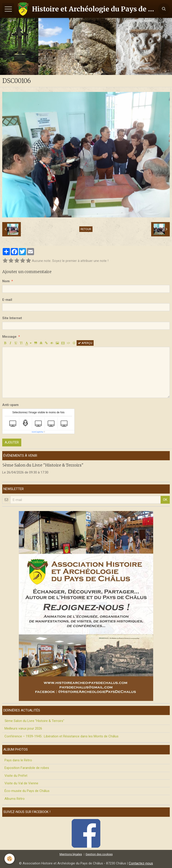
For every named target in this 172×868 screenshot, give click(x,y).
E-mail (7, 300)
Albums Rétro (15, 799)
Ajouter (12, 442)
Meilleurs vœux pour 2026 (23, 728)
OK (165, 500)
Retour (86, 229)
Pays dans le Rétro (18, 760)
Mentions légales (71, 854)
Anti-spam (10, 405)
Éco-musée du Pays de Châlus (27, 791)
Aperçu (85, 343)
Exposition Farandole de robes (27, 768)
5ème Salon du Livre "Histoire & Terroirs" (43, 465)
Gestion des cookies (99, 854)
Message (9, 337)
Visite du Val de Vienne (21, 783)
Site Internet (12, 318)
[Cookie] (10, 859)
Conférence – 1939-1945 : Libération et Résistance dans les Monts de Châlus (61, 736)
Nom (6, 281)
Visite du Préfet (16, 776)
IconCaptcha (38, 432)
